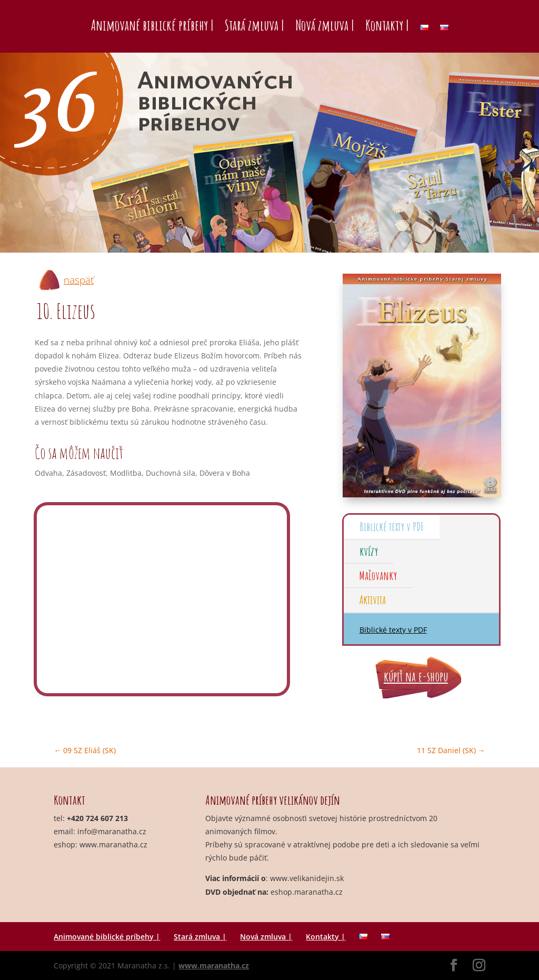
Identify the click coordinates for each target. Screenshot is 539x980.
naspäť (79, 280)
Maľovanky (378, 576)
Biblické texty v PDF (392, 527)
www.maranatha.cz (113, 844)
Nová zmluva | (325, 25)
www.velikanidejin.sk (307, 878)
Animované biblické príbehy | (152, 25)
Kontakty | (387, 25)
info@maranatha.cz (112, 831)
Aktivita (373, 600)
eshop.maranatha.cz (307, 892)
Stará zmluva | (254, 25)
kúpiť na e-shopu (416, 677)
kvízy (369, 551)
